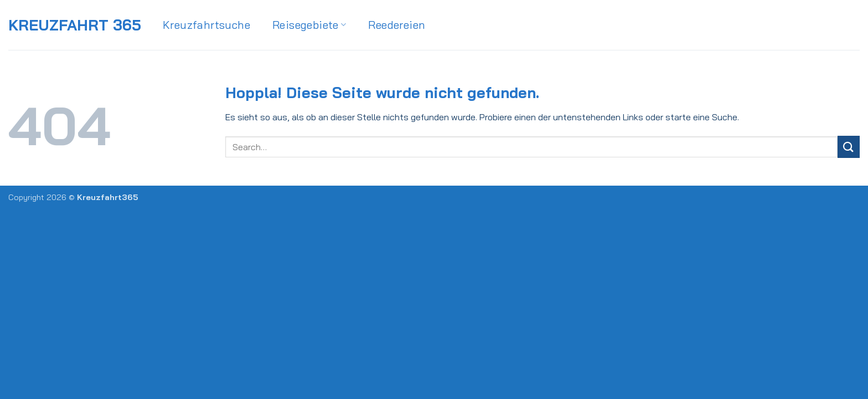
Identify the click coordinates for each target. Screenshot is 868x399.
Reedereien (397, 25)
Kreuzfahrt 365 (75, 25)
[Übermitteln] (849, 147)
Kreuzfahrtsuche (206, 25)
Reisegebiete (309, 25)
